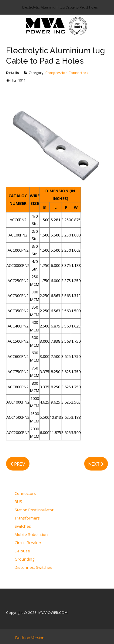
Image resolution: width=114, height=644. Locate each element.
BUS (18, 502)
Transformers (27, 518)
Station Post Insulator (34, 510)
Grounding (24, 559)
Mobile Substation (31, 535)
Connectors (25, 494)
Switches (23, 527)
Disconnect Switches (33, 568)
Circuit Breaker (28, 543)
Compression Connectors (67, 73)
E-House (22, 551)
